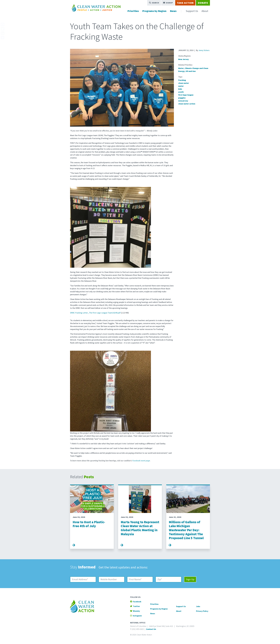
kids (180, 89)
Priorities (133, 11)
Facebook (136, 602)
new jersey (183, 101)
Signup (168, 3)
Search (154, 3)
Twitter (135, 606)
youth (181, 92)
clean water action (187, 104)
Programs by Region (154, 11)
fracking (182, 80)
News (173, 11)
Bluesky (135, 611)
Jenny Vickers (204, 50)
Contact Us (151, 629)
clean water (184, 83)
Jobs (198, 606)
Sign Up (190, 579)
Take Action (185, 3)
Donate (203, 3)
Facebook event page (141, 461)
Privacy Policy (202, 611)
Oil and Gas (191, 71)
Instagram (136, 616)
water (181, 86)
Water (181, 68)
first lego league (186, 95)
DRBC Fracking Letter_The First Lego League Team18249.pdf (95, 313)
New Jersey (183, 59)
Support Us (192, 11)
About (205, 11)
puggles (182, 98)
